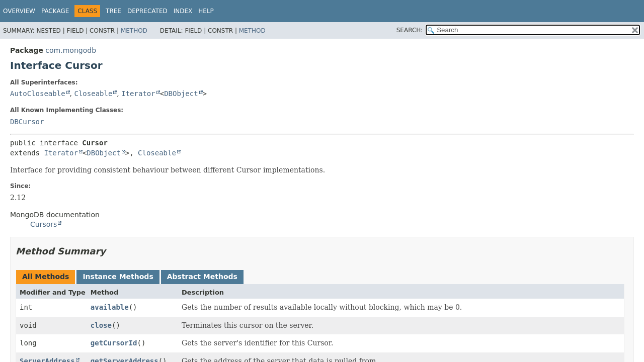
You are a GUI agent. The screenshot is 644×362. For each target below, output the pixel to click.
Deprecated (147, 11)
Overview (19, 11)
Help (206, 11)
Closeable (93, 94)
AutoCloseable (38, 94)
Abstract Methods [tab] (202, 277)
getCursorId (114, 343)
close (101, 325)
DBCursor (27, 122)
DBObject (181, 94)
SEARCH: (410, 30)
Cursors (44, 224)
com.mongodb (71, 50)
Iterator (138, 94)
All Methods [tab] (46, 277)
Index (183, 11)
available (110, 307)
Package (55, 11)
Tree (113, 11)
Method (134, 31)
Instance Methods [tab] (118, 277)
